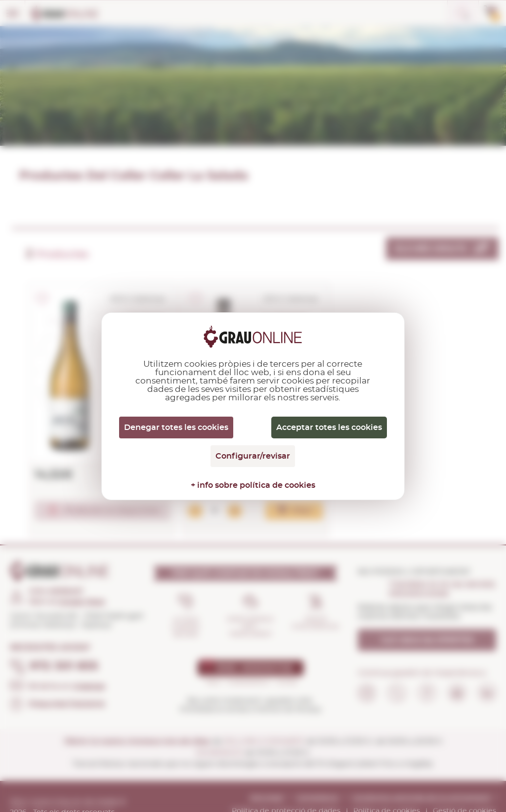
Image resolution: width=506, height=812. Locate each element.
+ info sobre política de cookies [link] (253, 485)
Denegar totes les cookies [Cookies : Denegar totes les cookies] (176, 427)
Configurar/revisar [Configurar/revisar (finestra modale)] (253, 456)
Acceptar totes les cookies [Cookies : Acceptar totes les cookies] (329, 427)
